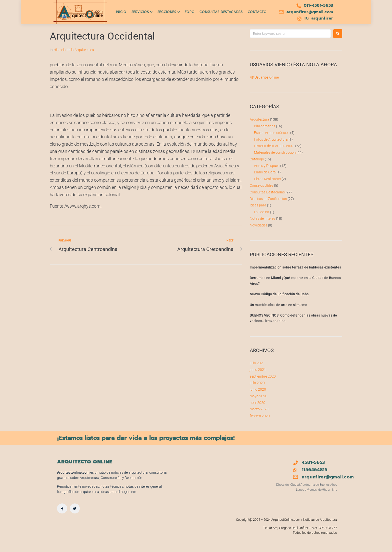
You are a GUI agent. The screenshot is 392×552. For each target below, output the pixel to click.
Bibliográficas (265, 126)
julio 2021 (257, 363)
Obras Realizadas (267, 179)
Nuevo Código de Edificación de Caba (279, 294)
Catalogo (257, 159)
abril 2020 (257, 403)
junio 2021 (258, 370)
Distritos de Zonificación (268, 199)
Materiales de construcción (275, 152)
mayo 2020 (258, 396)
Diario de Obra (265, 172)
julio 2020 (257, 383)
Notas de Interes (262, 218)
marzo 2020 (259, 409)
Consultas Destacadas (267, 192)
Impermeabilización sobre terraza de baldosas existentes (295, 267)
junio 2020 (258, 389)
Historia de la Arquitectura (74, 50)
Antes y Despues (267, 166)
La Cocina (262, 212)
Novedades (258, 225)
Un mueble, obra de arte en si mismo (278, 305)
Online (264, 77)
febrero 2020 (260, 416)
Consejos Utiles (261, 185)
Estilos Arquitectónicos (272, 133)
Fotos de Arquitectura (271, 139)
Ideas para (258, 205)
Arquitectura (259, 119)
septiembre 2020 (263, 376)
